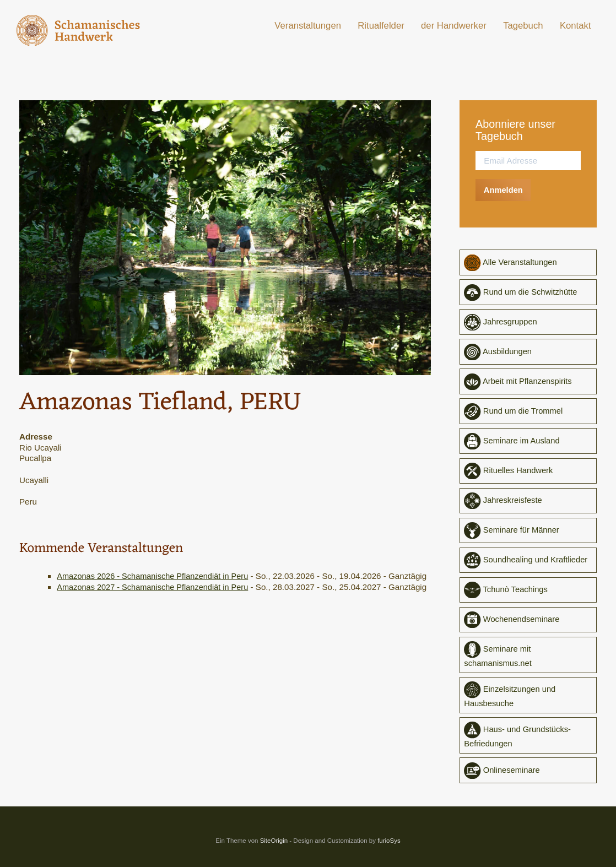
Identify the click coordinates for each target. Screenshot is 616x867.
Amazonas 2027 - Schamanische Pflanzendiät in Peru (157, 597)
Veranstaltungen (308, 26)
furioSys (389, 846)
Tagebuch (523, 26)
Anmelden (504, 190)
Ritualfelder (381, 26)
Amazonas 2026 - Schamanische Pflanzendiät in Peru (157, 576)
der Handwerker (454, 26)
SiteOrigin (274, 846)
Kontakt (576, 26)
